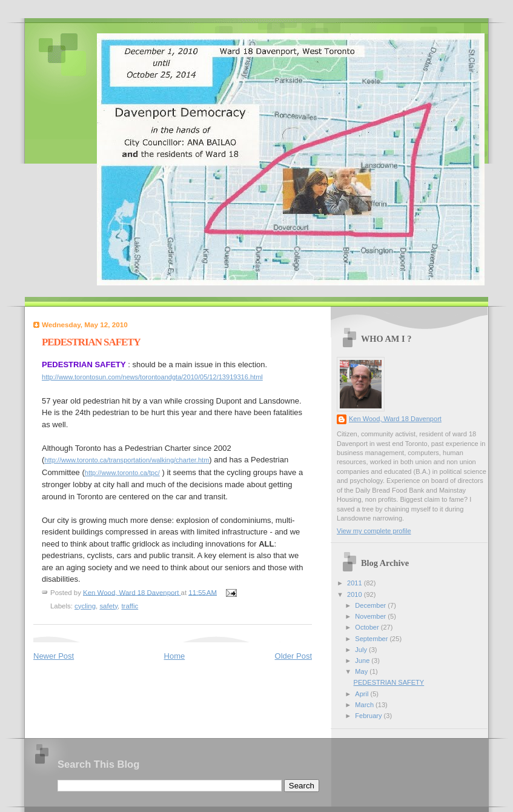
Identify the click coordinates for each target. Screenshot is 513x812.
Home (175, 656)
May (362, 671)
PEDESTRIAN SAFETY (389, 682)
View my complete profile (374, 531)
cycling (85, 606)
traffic (130, 606)
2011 (356, 583)
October (368, 627)
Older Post (293, 656)
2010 (356, 594)
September (372, 639)
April (362, 694)
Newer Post (54, 656)
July (362, 650)
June (363, 661)
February (369, 716)
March (365, 705)
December (371, 605)
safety (108, 606)
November (371, 616)
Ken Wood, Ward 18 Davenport (395, 419)
